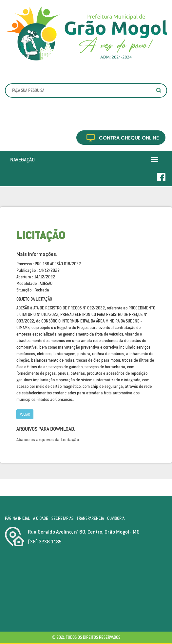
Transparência (90, 518)
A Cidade (41, 518)
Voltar (25, 414)
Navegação (22, 159)
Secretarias (62, 518)
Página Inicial (17, 518)
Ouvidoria (116, 518)
